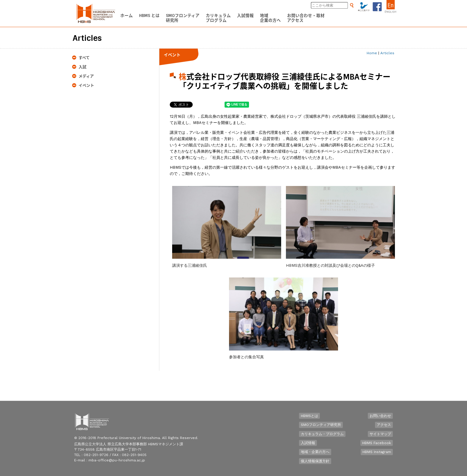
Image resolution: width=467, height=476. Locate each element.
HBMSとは (309, 416)
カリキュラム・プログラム (322, 434)
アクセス (384, 425)
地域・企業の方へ (315, 452)
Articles (387, 53)
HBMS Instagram (377, 452)
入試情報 (308, 443)
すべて (84, 58)
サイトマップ (380, 434)
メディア (86, 76)
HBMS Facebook (377, 443)
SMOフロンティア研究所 (321, 425)
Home (372, 53)
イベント (86, 85)
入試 (82, 67)
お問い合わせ (380, 416)
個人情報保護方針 (315, 461)
